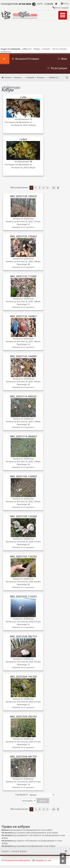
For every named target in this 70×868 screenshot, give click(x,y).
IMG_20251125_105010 (23, 196)
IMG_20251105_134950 (23, 476)
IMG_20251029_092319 (23, 717)
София (49, 4)
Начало (5, 851)
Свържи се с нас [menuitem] (42, 860)
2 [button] (36, 188)
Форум (36, 49)
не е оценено (28, 227)
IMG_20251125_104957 (23, 316)
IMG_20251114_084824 (23, 436)
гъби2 (23, 139)
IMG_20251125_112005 (23, 276)
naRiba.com (27, 49)
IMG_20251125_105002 (23, 236)
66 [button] (54, 188)
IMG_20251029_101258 (23, 677)
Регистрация (62, 8)
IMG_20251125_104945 (23, 356)
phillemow (29, 219)
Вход (66, 3)
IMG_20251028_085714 (23, 636)
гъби (23, 97)
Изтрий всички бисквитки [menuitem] (16, 860)
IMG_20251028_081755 (23, 757)
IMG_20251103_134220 (23, 557)
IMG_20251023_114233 (23, 597)
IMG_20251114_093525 (23, 396)
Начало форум (19, 851)
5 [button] (47, 188)
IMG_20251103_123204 (23, 516)
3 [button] (39, 188)
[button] (58, 188)
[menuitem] (25, 59)
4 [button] (43, 188)
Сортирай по (35, 795)
